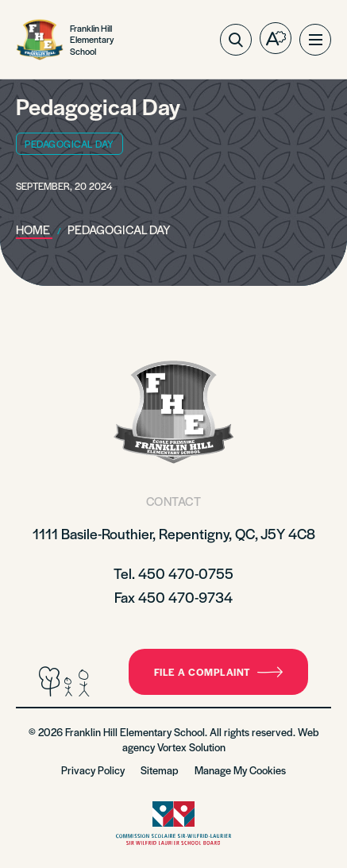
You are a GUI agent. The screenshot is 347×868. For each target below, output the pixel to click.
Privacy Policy (93, 770)
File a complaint (219, 672)
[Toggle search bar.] (236, 40)
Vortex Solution (191, 747)
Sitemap (160, 770)
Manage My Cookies (240, 770)
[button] (315, 40)
